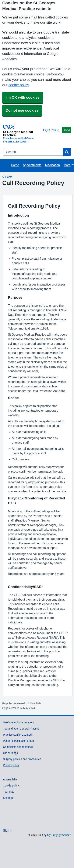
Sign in (8, 830)
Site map (8, 798)
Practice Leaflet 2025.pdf (18, 735)
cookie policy (18, 85)
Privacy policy (11, 765)
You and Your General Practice (21, 729)
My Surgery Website (59, 835)
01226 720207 (20, 142)
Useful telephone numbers (19, 722)
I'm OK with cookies (23, 97)
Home (15, 165)
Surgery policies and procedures (22, 759)
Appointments (32, 165)
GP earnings (10, 753)
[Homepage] (22, 131)
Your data (9, 792)
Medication (53, 165)
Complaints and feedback (18, 747)
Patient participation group (18, 741)
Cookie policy (11, 786)
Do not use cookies (22, 110)
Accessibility (10, 779)
